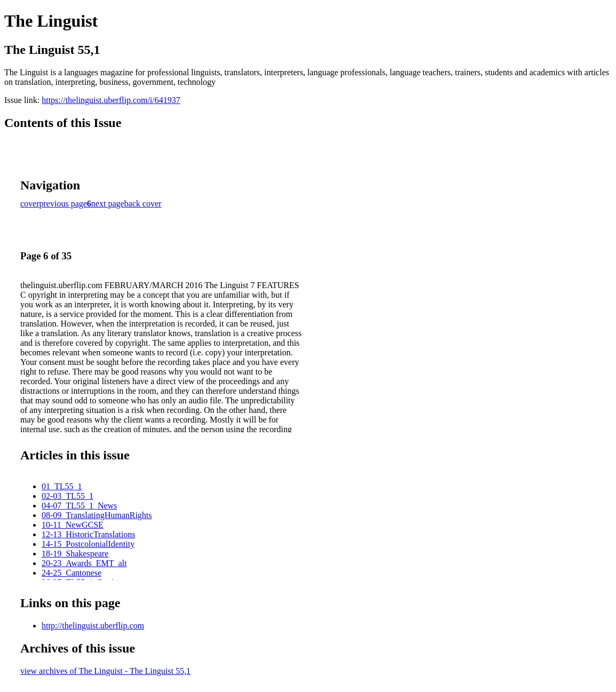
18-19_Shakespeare (75, 554)
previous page (63, 204)
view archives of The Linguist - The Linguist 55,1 (105, 671)
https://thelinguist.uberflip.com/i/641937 (111, 100)
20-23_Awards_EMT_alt (84, 563)
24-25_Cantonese (72, 573)
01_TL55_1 (62, 486)
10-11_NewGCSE (73, 525)
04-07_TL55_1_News (79, 506)
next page (108, 204)
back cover (143, 204)
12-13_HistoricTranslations (88, 534)
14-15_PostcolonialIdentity (88, 544)
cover (30, 204)
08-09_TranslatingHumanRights (97, 515)
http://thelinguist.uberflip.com (93, 626)
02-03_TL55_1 (68, 496)
